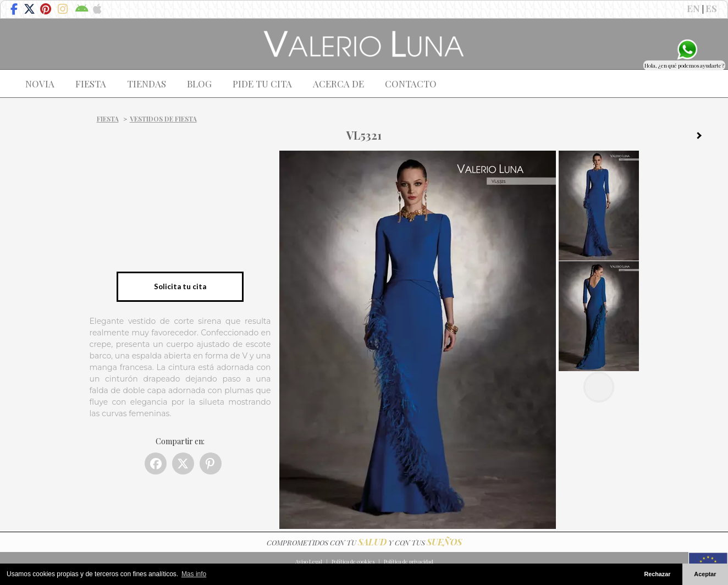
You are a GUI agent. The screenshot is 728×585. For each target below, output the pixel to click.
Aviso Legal (309, 561)
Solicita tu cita (180, 286)
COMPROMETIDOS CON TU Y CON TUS (364, 542)
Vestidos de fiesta (163, 119)
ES (711, 8)
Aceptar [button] (705, 574)
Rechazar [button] (657, 574)
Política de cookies (353, 561)
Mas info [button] (194, 574)
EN (693, 8)
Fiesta (108, 119)
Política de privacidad (409, 561)
